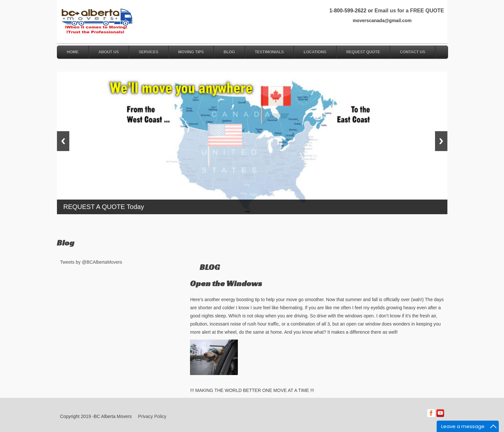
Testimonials (269, 52)
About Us (109, 52)
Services (148, 52)
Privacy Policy (152, 416)
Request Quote (363, 52)
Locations (315, 52)
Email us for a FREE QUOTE (409, 11)
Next (441, 141)
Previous (63, 141)
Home (73, 52)
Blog (229, 52)
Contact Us (413, 52)
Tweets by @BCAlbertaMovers (91, 262)
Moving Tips (191, 52)
